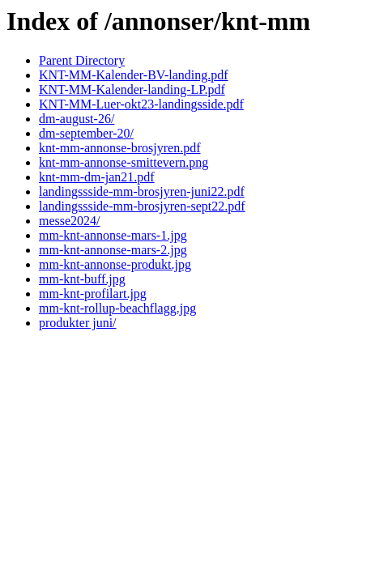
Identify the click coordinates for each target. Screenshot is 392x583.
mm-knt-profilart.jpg (93, 294)
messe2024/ (70, 221)
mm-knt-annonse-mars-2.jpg (113, 250)
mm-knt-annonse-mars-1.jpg (113, 235)
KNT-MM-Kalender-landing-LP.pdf (132, 89)
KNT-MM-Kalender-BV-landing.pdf (134, 75)
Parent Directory (82, 60)
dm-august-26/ (77, 119)
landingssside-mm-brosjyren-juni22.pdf (142, 191)
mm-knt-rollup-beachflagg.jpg (117, 308)
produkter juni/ (78, 323)
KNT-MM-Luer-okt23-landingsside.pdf (141, 104)
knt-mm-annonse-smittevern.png (124, 162)
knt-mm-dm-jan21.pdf (97, 177)
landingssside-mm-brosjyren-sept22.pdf (142, 206)
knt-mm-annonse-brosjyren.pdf (120, 148)
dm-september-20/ (86, 133)
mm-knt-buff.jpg (82, 279)
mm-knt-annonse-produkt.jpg (115, 264)
